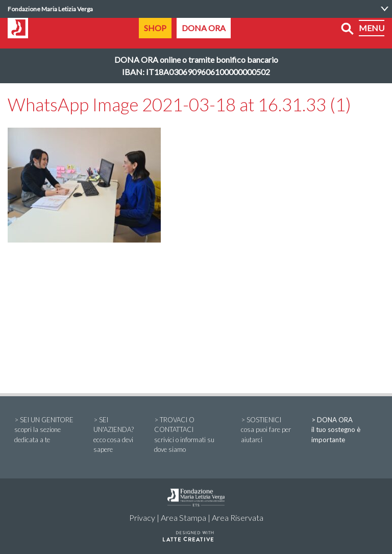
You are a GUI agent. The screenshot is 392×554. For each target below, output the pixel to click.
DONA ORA (204, 28)
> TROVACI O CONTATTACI (191, 435)
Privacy (142, 517)
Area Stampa (183, 517)
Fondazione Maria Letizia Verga (50, 9)
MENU (372, 28)
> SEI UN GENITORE (47, 430)
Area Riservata (238, 517)
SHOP (155, 28)
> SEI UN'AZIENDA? (117, 435)
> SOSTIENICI (269, 430)
